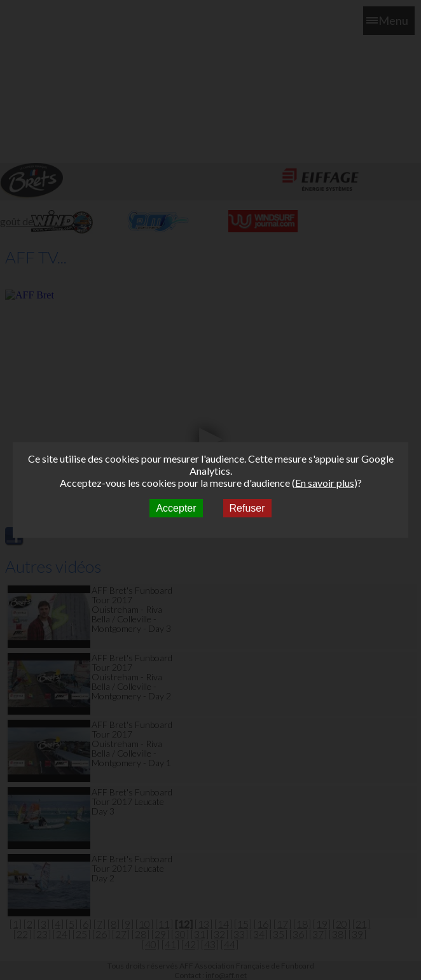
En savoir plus (325, 483)
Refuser (247, 508)
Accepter (176, 508)
